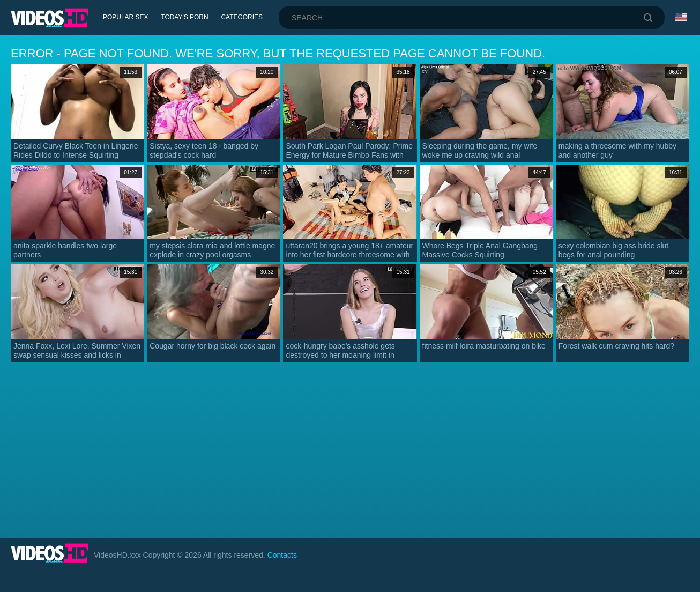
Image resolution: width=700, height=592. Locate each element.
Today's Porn (185, 17)
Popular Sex (126, 17)
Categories (242, 17)
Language (681, 17)
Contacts (282, 555)
